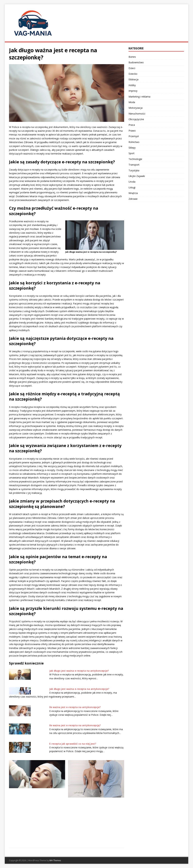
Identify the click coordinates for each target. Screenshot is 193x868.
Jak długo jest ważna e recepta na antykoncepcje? (79, 671)
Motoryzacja (136, 108)
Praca (132, 125)
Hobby (132, 85)
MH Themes (55, 860)
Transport (134, 165)
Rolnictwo (134, 142)
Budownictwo (136, 62)
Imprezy (133, 91)
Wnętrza (133, 193)
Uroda (132, 182)
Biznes (132, 57)
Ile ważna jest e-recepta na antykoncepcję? (75, 725)
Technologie (135, 159)
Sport (132, 153)
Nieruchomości (137, 114)
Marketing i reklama (139, 97)
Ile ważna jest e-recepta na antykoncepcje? (75, 707)
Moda (132, 102)
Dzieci (132, 68)
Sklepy (132, 148)
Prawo (132, 131)
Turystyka (134, 170)
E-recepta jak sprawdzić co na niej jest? (73, 744)
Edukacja (133, 79)
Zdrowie (133, 199)
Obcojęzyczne (136, 119)
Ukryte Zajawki (137, 176)
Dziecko (133, 74)
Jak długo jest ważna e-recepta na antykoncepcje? (79, 689)
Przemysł (134, 136)
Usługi (132, 187)
